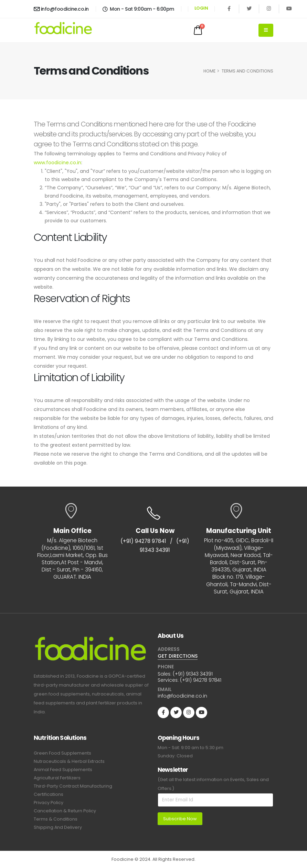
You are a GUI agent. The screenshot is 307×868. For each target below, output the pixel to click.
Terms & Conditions (56, 819)
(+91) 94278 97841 (143, 541)
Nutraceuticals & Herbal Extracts (69, 761)
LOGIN (201, 8)
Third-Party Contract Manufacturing (73, 786)
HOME (209, 71)
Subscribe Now (180, 819)
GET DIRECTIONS (178, 656)
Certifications (49, 794)
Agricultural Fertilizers (57, 778)
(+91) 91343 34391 (193, 674)
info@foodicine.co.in (61, 9)
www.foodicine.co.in (57, 163)
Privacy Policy (49, 803)
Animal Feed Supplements (63, 770)
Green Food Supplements (62, 753)
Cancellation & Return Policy (65, 811)
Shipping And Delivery (58, 827)
